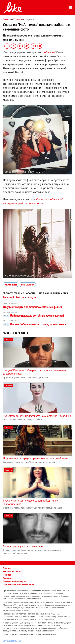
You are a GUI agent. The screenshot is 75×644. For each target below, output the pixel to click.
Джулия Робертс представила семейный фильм (32, 307)
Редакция (8, 578)
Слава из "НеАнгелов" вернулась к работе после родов (33, 201)
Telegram (33, 297)
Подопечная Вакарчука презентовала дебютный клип (35, 458)
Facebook (9, 297)
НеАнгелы (49, 52)
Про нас (7, 568)
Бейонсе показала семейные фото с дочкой (33, 316)
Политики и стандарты (14, 581)
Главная (7, 19)
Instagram (28, 285)
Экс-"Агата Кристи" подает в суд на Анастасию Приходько (37, 416)
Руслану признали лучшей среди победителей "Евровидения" (31, 502)
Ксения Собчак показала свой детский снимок (35, 324)
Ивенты (7, 575)
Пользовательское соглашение (18, 585)
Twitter (20, 297)
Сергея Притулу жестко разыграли (23, 546)
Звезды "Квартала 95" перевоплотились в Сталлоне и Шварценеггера (34, 372)
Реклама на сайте (12, 571)
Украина (18, 19)
